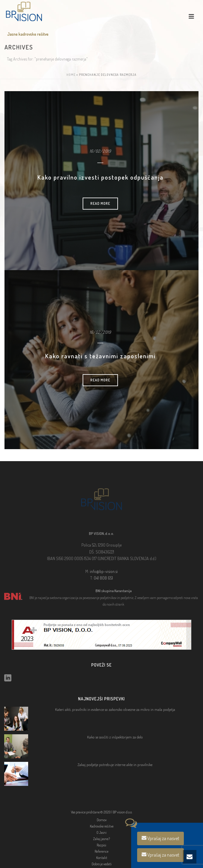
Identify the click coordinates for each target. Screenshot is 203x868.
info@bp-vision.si (104, 571)
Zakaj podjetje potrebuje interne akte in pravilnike (115, 765)
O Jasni (101, 832)
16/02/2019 (100, 151)
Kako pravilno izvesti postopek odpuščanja (100, 177)
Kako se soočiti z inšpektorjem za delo (115, 737)
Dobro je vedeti (102, 864)
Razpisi (101, 845)
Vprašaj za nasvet (160, 838)
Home (71, 75)
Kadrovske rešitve (102, 826)
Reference (101, 851)
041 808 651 (103, 578)
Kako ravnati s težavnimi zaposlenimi (100, 356)
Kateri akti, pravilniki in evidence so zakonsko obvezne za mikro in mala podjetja (115, 709)
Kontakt (102, 858)
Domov (102, 820)
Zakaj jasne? (101, 839)
